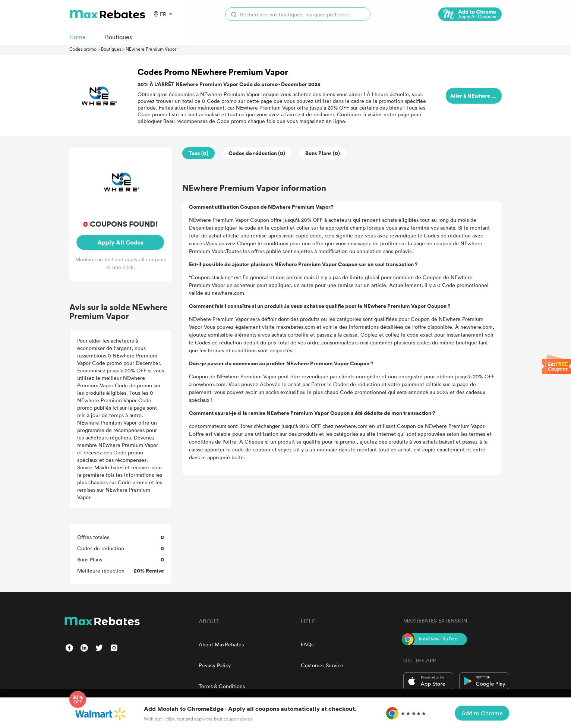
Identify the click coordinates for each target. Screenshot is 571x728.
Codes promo (83, 49)
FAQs (307, 644)
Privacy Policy (215, 665)
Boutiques (111, 49)
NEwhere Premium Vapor (151, 49)
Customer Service (322, 665)
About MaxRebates (221, 644)
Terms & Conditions (222, 686)
